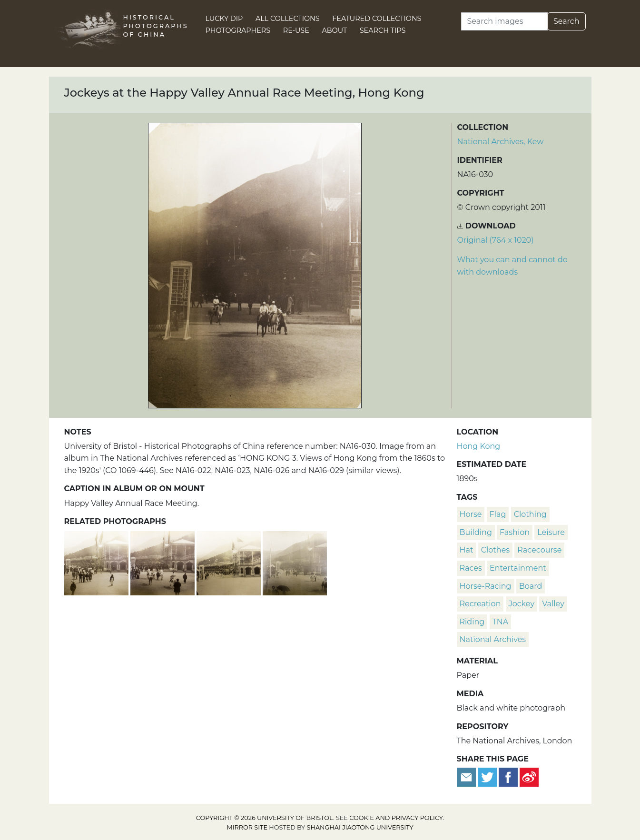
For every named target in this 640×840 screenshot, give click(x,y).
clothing (530, 514)
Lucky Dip (224, 19)
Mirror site (247, 827)
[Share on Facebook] (508, 776)
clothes (495, 550)
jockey (522, 604)
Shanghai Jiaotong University (360, 827)
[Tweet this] (488, 776)
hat (467, 550)
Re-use (296, 30)
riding (472, 622)
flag (498, 514)
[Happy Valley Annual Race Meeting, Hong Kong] (97, 562)
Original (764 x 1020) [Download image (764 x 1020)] (496, 240)
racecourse (539, 550)
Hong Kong (479, 446)
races (471, 568)
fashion (515, 532)
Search (566, 21)
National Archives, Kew (501, 142)
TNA (501, 622)
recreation (480, 604)
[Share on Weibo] (529, 776)
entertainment (518, 568)
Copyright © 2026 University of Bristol (265, 818)
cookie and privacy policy (396, 818)
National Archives (493, 639)
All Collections (288, 19)
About (334, 30)
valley (553, 604)
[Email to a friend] (467, 776)
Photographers (238, 30)
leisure (551, 532)
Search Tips (383, 30)
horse (471, 514)
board (531, 586)
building (476, 532)
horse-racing (486, 586)
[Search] (504, 21)
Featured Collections (377, 19)
